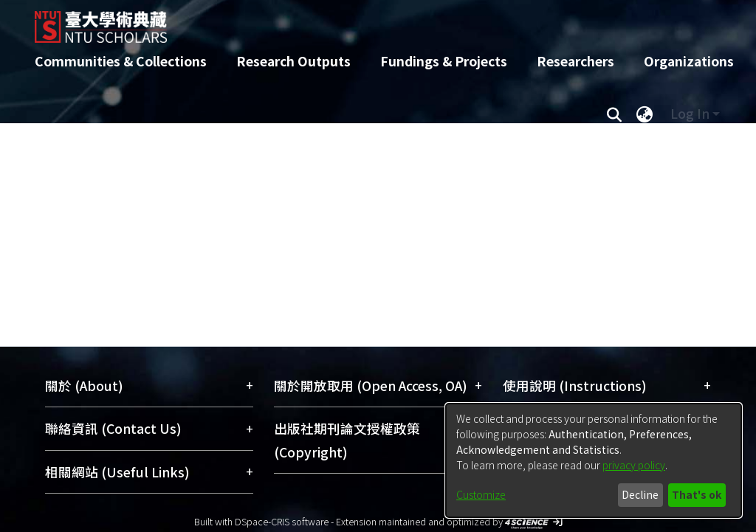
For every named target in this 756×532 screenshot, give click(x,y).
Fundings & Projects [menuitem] (444, 61)
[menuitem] (645, 114)
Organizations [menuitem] (689, 61)
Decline (640, 494)
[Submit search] (614, 114)
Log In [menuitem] (690, 113)
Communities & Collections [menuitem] (121, 61)
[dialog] (594, 460)
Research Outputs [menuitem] (293, 61)
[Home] (365, 21)
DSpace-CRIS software (282, 521)
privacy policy (634, 465)
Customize (481, 494)
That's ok (697, 494)
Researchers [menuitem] (575, 61)
